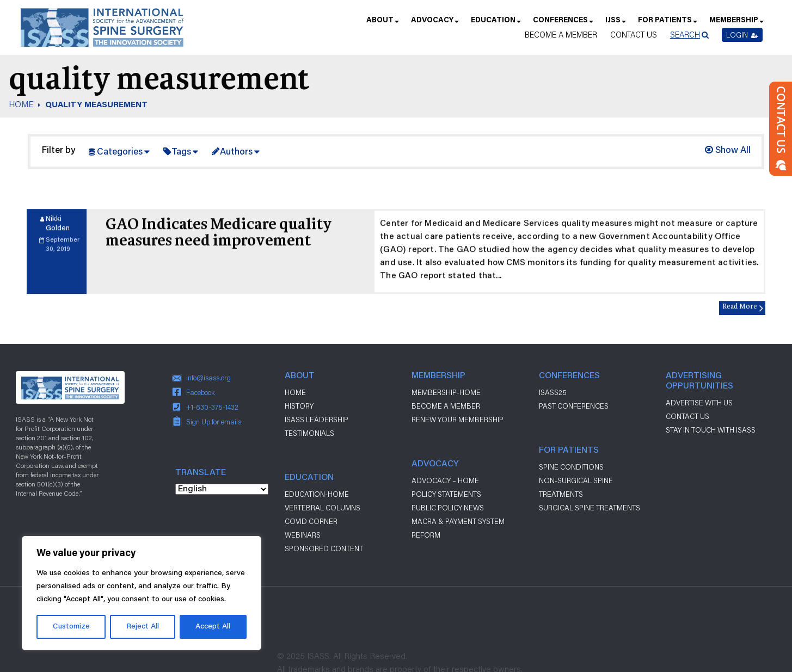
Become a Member (561, 35)
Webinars (303, 535)
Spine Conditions (571, 467)
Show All (728, 151)
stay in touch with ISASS (711, 430)
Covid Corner (311, 521)
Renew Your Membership (458, 420)
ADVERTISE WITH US (699, 403)
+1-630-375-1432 (212, 407)
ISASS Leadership (317, 420)
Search (685, 35)
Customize (71, 627)
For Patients (667, 24)
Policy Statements (446, 494)
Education (495, 24)
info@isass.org (208, 378)
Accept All (213, 627)
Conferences (563, 24)
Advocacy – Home (445, 480)
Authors (236, 153)
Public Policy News (448, 508)
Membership (736, 24)
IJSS (615, 24)
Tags (181, 153)
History (299, 406)
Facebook (201, 392)
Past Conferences (574, 406)
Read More (740, 313)
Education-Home (317, 494)
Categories (120, 153)
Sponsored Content (324, 548)
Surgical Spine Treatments (590, 508)
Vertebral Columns (323, 508)
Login (742, 35)
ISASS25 (553, 392)
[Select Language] (222, 489)
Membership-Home (446, 392)
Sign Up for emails (214, 422)
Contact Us (634, 35)
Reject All (143, 627)
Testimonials (309, 433)
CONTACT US (687, 416)
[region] (142, 593)
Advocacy (434, 24)
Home (295, 392)
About (382, 24)
